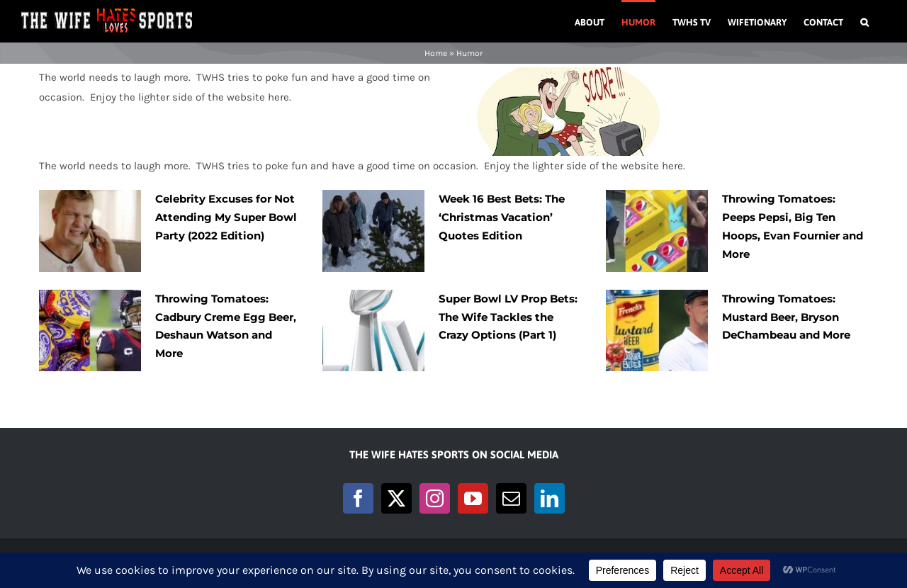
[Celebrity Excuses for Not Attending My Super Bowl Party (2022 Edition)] (90, 231)
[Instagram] (435, 498)
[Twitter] (396, 498)
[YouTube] (473, 498)
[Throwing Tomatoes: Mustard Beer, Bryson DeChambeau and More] (657, 331)
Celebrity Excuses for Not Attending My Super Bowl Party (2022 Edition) (226, 217)
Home (436, 53)
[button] (864, 21)
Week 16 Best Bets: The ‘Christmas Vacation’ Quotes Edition (502, 217)
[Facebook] (358, 498)
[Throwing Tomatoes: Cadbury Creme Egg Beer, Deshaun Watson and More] (90, 331)
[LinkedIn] (550, 498)
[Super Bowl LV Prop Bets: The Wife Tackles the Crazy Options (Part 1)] (373, 331)
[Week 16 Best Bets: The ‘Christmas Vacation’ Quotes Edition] (373, 231)
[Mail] (511, 498)
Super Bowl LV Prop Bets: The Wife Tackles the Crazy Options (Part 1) (508, 317)
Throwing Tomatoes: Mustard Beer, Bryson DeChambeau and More (786, 317)
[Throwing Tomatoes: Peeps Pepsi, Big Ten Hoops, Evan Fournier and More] (657, 231)
